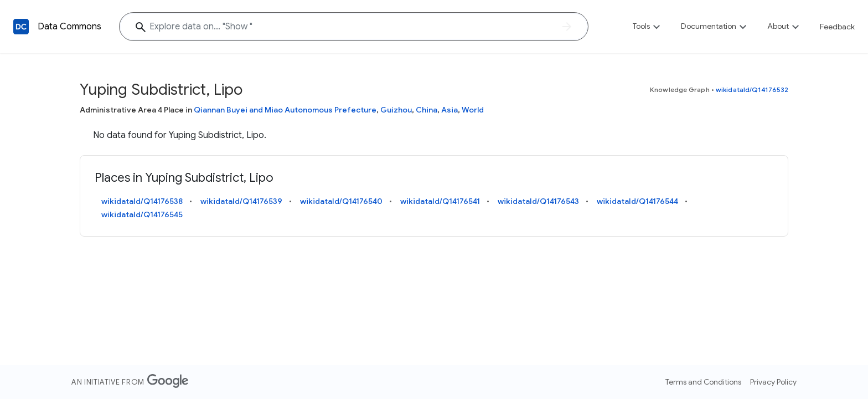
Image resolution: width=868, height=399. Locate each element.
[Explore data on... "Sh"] (354, 27)
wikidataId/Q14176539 (241, 201)
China (427, 110)
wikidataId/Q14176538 (142, 201)
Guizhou (396, 110)
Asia (449, 110)
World (473, 110)
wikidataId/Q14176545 (142, 214)
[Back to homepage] (21, 27)
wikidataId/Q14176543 (538, 201)
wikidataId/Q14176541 (440, 201)
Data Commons (69, 27)
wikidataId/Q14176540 (341, 201)
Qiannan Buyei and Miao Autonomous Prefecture (285, 110)
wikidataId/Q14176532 (752, 89)
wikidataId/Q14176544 (637, 201)
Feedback (837, 27)
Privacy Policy (773, 382)
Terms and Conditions (703, 382)
